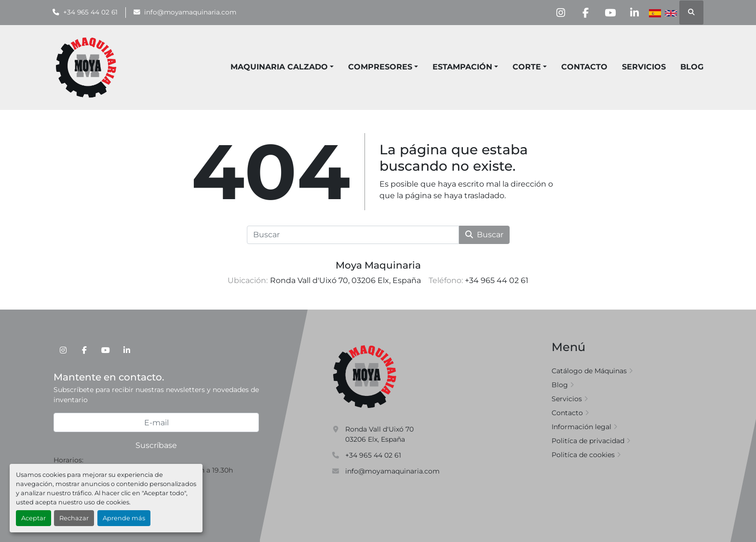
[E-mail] (156, 422)
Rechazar (74, 518)
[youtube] (610, 13)
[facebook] (585, 13)
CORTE (527, 67)
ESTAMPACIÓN (462, 67)
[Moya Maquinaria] (365, 376)
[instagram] (561, 13)
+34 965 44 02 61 (90, 12)
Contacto (584, 67)
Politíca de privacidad (588, 441)
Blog (692, 67)
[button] (383, 67)
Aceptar (34, 518)
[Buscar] (353, 235)
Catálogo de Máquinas (589, 371)
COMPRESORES (380, 67)
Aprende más (124, 518)
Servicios (644, 67)
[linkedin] (634, 13)
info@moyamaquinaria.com (190, 12)
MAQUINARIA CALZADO (279, 67)
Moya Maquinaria (378, 265)
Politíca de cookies (583, 455)
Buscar (484, 235)
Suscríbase (156, 445)
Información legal (581, 427)
